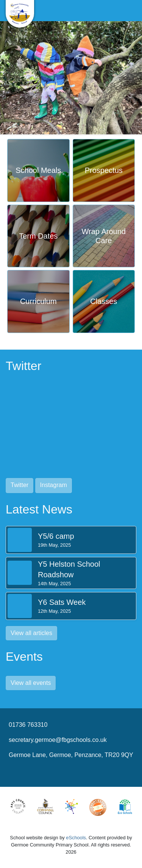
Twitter (20, 485)
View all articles (31, 633)
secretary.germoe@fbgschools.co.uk (58, 740)
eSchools (76, 838)
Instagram (54, 485)
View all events (31, 683)
